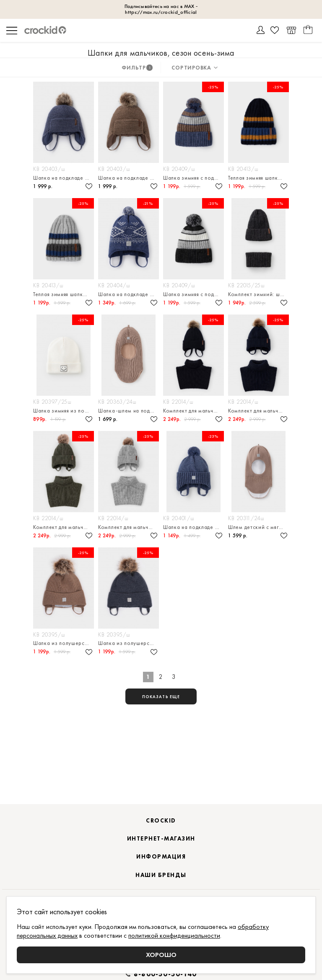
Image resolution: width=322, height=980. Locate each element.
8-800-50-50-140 (165, 974)
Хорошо (161, 955)
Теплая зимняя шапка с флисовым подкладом (258, 178)
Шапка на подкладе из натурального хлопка (64, 178)
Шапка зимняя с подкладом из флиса (193, 178)
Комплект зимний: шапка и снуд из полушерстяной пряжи (258, 294)
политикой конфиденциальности (174, 935)
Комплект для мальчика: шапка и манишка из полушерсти (193, 411)
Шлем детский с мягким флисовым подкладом (258, 527)
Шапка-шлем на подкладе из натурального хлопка (129, 411)
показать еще (161, 697)
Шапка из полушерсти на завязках (64, 643)
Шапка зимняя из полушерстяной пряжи (64, 411)
